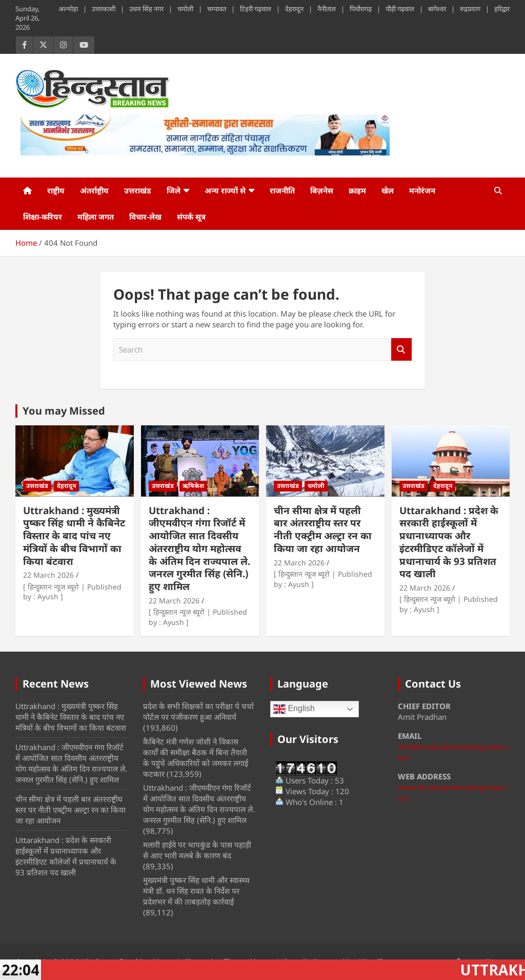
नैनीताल (327, 9)
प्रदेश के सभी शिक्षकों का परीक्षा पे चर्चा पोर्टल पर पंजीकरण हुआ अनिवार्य (198, 711)
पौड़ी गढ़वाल (400, 9)
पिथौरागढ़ (361, 9)
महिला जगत (96, 217)
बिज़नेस (322, 190)
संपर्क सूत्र (191, 217)
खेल (388, 190)
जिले (174, 190)
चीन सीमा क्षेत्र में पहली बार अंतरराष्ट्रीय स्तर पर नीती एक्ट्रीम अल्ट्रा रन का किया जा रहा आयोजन (323, 530)
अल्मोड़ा (68, 9)
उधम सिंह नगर (146, 9)
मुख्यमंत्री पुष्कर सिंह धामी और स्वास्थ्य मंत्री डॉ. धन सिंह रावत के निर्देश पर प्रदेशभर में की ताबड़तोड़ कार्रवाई (196, 891)
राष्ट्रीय (56, 190)
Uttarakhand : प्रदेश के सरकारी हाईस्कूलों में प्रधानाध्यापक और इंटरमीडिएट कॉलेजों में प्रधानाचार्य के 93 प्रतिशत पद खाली (449, 542)
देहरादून (294, 9)
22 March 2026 (48, 575)
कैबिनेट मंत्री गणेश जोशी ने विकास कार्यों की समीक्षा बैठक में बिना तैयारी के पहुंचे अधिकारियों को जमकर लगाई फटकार (196, 758)
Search (401, 350)
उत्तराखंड (138, 190)
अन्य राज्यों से (225, 190)
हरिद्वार (502, 9)
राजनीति (282, 190)
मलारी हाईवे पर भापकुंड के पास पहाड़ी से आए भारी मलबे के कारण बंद (197, 850)
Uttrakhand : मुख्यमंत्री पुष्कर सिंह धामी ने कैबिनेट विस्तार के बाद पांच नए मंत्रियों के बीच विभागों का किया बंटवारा (74, 536)
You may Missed (64, 411)
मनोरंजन (422, 190)
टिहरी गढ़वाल (256, 9)
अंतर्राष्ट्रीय (94, 190)
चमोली (185, 9)
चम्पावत (217, 9)
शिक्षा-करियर (43, 217)
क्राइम (357, 190)
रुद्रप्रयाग (470, 9)
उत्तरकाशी (104, 9)
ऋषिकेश (193, 486)
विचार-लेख (145, 217)
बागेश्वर (437, 9)
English (294, 709)
